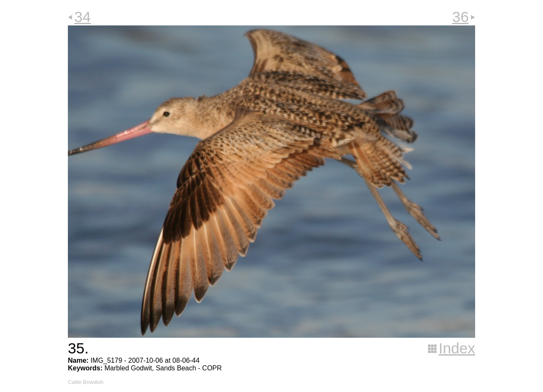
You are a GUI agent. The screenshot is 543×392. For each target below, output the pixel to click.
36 (460, 17)
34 (83, 17)
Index (457, 348)
